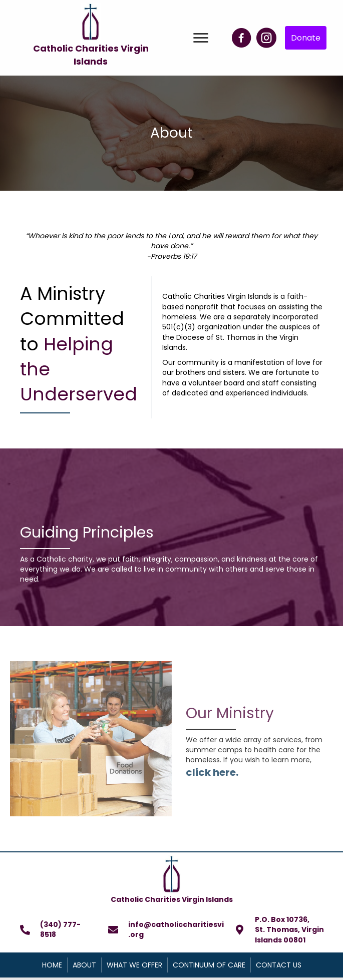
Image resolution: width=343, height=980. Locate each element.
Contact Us (279, 965)
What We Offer (134, 965)
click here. (212, 772)
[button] (201, 38)
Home (52, 965)
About (84, 965)
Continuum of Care (209, 965)
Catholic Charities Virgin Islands (91, 55)
